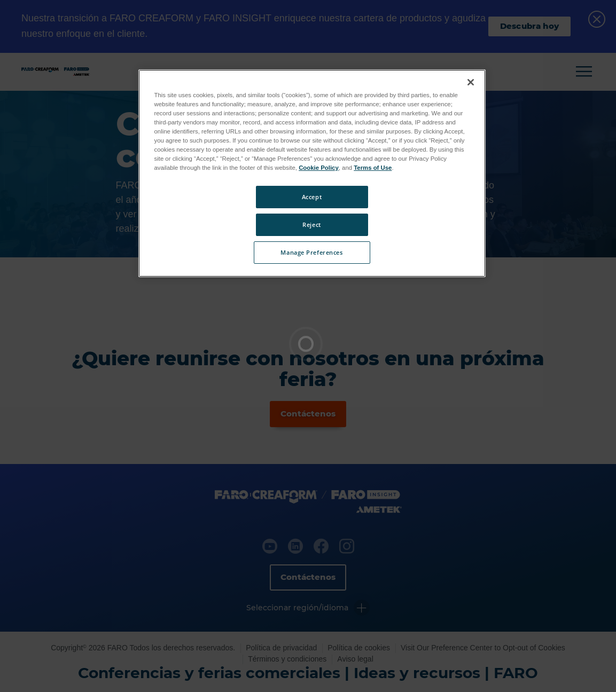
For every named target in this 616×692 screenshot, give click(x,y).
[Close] (471, 82)
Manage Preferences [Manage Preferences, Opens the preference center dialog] (311, 252)
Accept (312, 197)
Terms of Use (373, 168)
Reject (311, 225)
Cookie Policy (319, 168)
